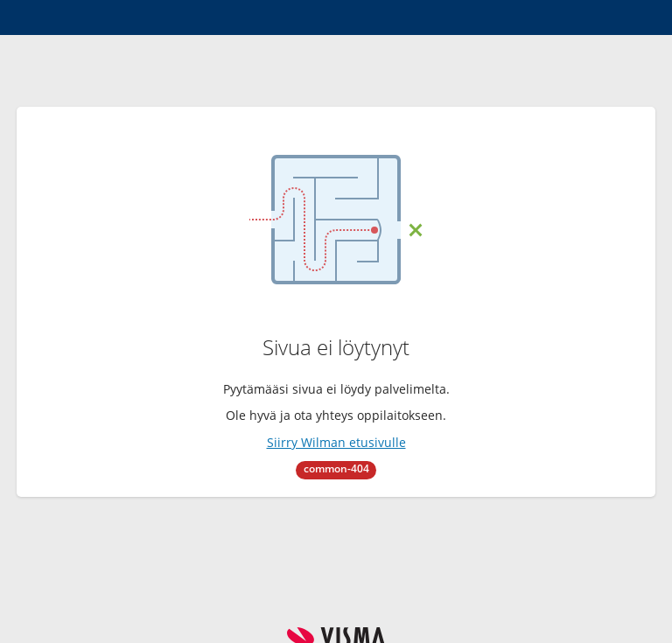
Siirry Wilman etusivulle (336, 442)
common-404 (336, 468)
